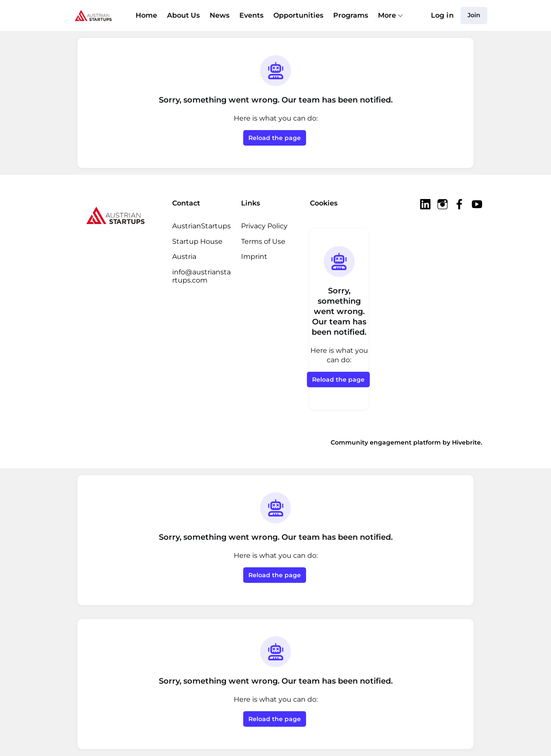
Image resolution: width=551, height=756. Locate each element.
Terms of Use (263, 241)
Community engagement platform (386, 442)
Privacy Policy (264, 226)
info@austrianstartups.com (201, 276)
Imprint (254, 257)
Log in (442, 15)
